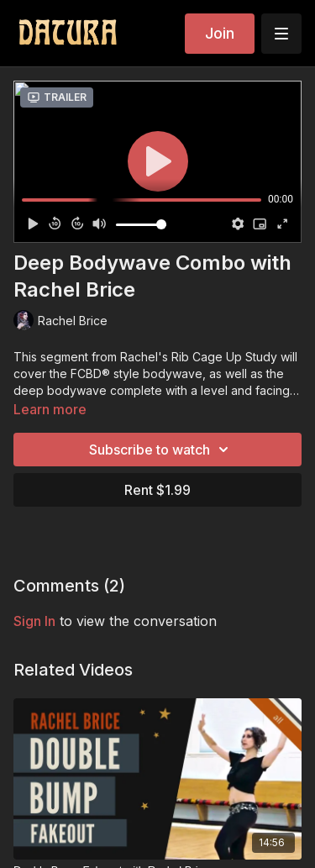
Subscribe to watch (161, 450)
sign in (34, 621)
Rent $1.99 (157, 490)
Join (220, 33)
